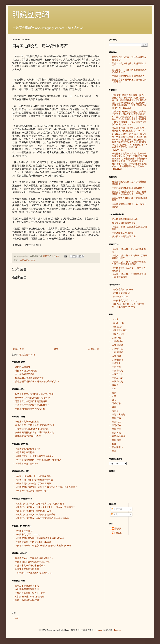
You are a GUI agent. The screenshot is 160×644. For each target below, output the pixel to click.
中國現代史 (117, 378)
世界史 (115, 385)
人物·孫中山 (118, 349)
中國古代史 (25, 260)
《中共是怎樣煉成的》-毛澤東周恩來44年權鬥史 (38, 460)
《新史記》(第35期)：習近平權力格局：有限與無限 (39, 504)
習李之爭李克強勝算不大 (27, 586)
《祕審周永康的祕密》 (26, 453)
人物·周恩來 (118, 345)
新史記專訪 (117, 447)
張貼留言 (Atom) (27, 355)
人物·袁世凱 (118, 352)
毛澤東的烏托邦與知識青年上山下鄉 (32, 562)
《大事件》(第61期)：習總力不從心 (32, 491)
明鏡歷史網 (31, 14)
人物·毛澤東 (118, 341)
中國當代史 (117, 382)
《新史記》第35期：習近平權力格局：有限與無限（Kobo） (128, 305)
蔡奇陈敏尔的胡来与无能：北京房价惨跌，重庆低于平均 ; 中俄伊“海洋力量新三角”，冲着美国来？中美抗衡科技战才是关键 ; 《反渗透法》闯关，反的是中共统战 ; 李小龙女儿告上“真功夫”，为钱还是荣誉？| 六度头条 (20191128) (130, 161)
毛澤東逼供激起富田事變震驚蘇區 (31, 402)
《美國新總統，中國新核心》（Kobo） (34, 542)
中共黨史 (116, 363)
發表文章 (117, 509)
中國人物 (116, 367)
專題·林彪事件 (119, 436)
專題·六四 (117, 422)
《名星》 (116, 319)
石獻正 (118, 533)
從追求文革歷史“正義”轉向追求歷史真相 (34, 394)
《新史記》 (117, 327)
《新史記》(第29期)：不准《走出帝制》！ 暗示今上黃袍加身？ (45, 507)
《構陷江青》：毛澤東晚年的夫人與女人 (34, 456)
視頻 (114, 444)
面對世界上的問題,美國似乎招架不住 (33, 398)
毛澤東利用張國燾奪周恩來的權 (30, 409)
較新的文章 (18, 349)
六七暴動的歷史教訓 (25, 374)
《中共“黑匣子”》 (120, 297)
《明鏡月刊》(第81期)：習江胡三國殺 (33, 484)
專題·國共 (117, 440)
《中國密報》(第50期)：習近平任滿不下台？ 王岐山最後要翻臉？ (46, 487)
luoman (99, 630)
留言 (114, 515)
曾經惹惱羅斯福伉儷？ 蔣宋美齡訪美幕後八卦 (37, 382)
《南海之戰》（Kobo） (123, 290)
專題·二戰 (117, 418)
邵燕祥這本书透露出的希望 (28, 436)
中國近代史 (117, 374)
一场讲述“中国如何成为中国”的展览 (32, 429)
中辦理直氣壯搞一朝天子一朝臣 (30, 593)
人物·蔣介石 (118, 360)
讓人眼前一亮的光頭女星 (124, 237)
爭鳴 (114, 407)
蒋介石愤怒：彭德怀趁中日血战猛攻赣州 (34, 425)
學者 (114, 451)
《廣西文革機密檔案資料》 (28, 449)
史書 (114, 393)
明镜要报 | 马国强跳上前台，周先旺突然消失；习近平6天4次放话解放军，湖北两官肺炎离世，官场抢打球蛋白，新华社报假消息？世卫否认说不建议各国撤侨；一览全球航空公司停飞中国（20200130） (129, 101)
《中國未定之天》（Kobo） (28, 535)
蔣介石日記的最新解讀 (26, 371)
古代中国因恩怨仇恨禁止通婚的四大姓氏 (34, 433)
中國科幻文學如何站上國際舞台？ (128, 76)
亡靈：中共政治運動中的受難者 (30, 566)
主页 (17, 618)
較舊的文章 (94, 349)
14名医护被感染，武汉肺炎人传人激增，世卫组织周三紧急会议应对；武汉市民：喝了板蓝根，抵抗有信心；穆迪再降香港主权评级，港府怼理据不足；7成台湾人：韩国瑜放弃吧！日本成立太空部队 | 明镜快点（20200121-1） (130, 142)
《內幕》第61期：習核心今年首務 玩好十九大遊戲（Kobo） (44, 546)
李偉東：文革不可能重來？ (28, 422)
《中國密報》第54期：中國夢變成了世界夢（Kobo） (40, 538)
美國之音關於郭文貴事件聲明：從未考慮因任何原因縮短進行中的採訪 (129, 193)
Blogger (118, 630)
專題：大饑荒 (118, 415)
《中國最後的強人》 (25, 531)
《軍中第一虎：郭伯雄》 (27, 464)
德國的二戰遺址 (23, 367)
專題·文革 (117, 429)
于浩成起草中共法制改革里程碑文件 (32, 405)
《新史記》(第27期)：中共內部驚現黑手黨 (35, 515)
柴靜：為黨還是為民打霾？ (28, 600)
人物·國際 (117, 356)
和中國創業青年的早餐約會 (125, 219)
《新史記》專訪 (120, 330)
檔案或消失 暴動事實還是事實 (29, 378)
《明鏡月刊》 (118, 323)
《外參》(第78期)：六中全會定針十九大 (34, 480)
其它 (114, 400)
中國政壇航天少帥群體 (123, 233)
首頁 (56, 349)
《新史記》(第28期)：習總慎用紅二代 (33, 511)
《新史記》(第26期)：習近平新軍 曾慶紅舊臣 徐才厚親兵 (42, 518)
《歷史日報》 (118, 334)
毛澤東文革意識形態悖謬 (27, 569)
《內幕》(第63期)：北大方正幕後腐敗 (33, 476)
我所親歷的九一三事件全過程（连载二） (34, 558)
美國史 (115, 411)
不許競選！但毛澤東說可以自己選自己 (33, 573)
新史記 (118, 529)
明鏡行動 (116, 403)
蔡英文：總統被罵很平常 (124, 223)
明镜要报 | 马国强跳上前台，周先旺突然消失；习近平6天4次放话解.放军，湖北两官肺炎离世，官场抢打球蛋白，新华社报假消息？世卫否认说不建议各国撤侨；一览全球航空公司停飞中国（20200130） (129, 118)
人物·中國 (117, 338)
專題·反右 (117, 425)
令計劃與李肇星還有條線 (27, 589)
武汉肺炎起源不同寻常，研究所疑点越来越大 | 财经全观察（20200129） (129, 129)
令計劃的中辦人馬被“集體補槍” (30, 597)
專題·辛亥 (117, 433)
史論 (33, 260)
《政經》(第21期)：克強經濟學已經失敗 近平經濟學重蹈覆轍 (129, 263)
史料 (114, 389)
